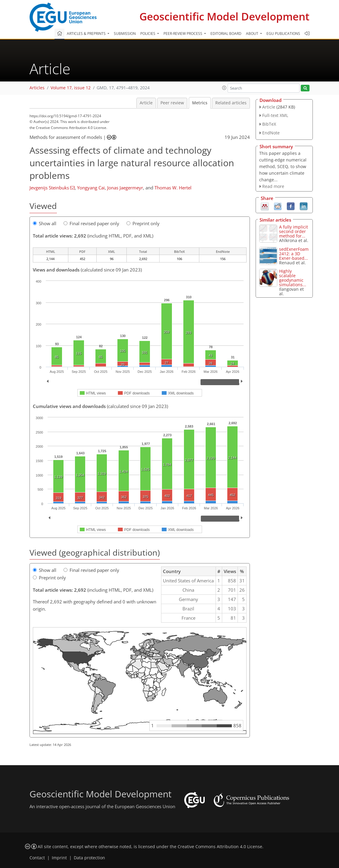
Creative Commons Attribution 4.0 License (220, 847)
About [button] (253, 34)
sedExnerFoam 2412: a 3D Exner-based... (294, 254)
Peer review (172, 103)
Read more (273, 186)
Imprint (59, 858)
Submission (125, 34)
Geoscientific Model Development (224, 16)
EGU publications (283, 34)
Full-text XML (275, 115)
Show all (45, 223)
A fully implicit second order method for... (294, 231)
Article (146, 103)
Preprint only (143, 223)
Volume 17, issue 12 (71, 88)
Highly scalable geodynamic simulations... (293, 278)
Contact (37, 858)
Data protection (89, 858)
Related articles (231, 103)
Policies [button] (148, 34)
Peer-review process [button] (183, 34)
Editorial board (226, 34)
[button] (224, 88)
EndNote (271, 133)
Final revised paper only (91, 223)
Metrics (200, 103)
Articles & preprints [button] (87, 34)
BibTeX (269, 124)
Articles (37, 88)
